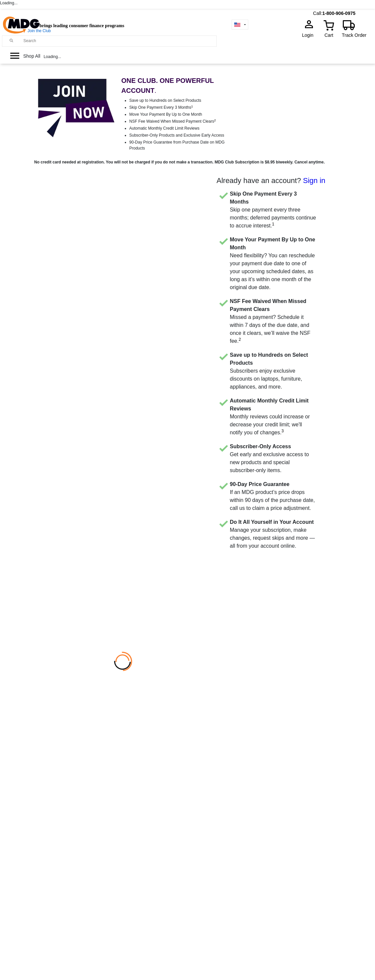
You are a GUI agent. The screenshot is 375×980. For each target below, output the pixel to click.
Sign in (314, 181)
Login (310, 35)
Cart (329, 35)
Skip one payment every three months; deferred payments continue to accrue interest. (273, 210)
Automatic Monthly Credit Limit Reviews (164, 128)
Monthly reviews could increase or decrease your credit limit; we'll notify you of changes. (270, 417)
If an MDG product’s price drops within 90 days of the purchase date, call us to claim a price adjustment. (272, 496)
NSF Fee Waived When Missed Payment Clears (173, 121)
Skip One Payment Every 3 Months (161, 107)
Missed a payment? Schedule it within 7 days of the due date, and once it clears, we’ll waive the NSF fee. (270, 321)
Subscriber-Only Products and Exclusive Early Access (177, 135)
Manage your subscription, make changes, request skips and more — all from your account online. (272, 534)
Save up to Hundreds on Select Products (165, 100)
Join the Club (39, 31)
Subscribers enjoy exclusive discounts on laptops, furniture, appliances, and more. (269, 371)
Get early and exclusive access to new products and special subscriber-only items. (269, 458)
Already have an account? (271, 181)
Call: (318, 13)
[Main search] (12, 41)
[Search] (118, 41)
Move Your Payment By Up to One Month (166, 114)
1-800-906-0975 (339, 13)
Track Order (354, 35)
